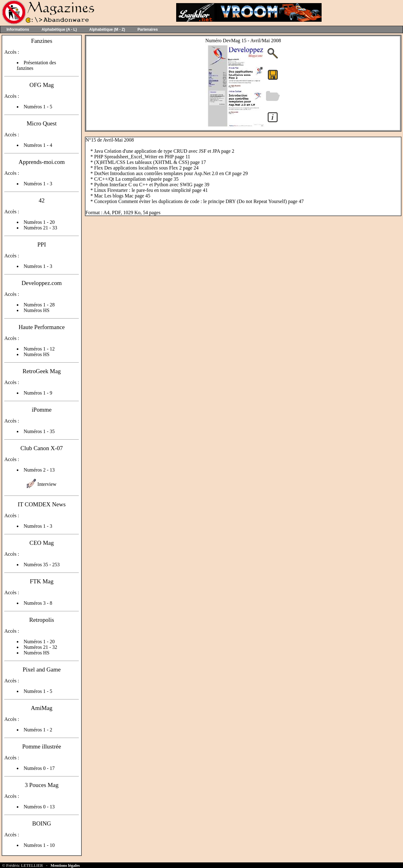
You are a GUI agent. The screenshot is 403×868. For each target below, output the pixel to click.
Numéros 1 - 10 (39, 845)
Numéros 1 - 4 (38, 145)
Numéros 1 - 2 (38, 730)
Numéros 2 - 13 (39, 470)
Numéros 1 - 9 (38, 393)
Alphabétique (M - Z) (107, 29)
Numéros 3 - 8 (38, 603)
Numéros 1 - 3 (38, 184)
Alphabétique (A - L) (59, 29)
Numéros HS (37, 310)
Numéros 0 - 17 (39, 768)
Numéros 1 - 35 (39, 431)
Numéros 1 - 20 (39, 222)
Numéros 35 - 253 (42, 565)
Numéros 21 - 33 (40, 228)
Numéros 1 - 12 (39, 349)
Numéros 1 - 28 (39, 305)
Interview (47, 484)
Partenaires (148, 29)
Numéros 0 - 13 (39, 807)
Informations (18, 29)
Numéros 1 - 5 (38, 107)
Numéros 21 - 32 (40, 647)
